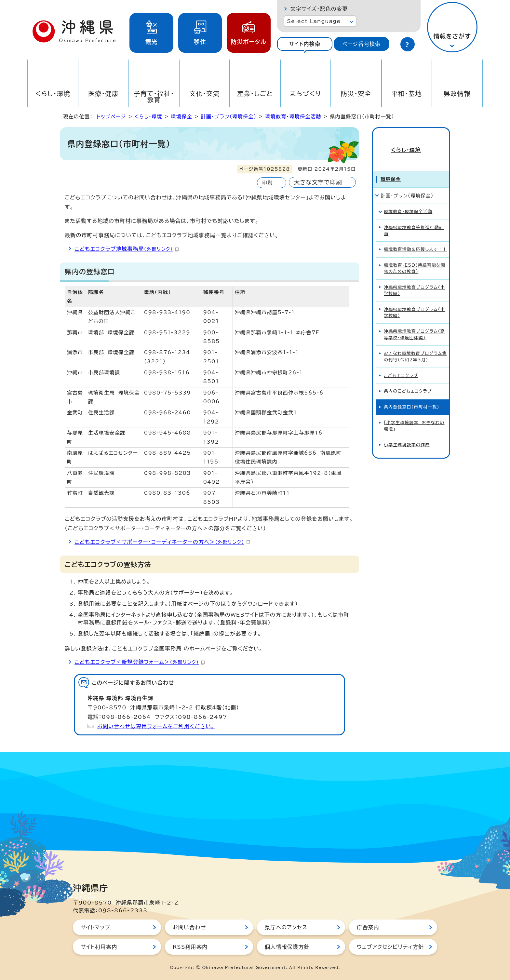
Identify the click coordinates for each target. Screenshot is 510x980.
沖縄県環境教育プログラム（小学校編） (414, 280)
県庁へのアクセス (286, 927)
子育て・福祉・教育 (154, 97)
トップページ (111, 117)
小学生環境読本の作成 (407, 434)
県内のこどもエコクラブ (408, 381)
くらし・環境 (53, 94)
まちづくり (305, 94)
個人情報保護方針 (287, 947)
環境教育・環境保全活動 (293, 117)
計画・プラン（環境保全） (228, 117)
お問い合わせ (189, 927)
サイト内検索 (305, 44)
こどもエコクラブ (401, 365)
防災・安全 (356, 94)
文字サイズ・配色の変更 (319, 9)
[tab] (305, 44)
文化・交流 (205, 94)
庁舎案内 (368, 927)
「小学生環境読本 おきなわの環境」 (414, 415)
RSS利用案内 (190, 947)
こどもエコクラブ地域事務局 (127, 249)
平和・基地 (407, 94)
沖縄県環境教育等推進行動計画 (414, 220)
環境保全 (181, 117)
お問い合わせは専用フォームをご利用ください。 (156, 726)
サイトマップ (95, 927)
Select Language (314, 21)
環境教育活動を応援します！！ (416, 239)
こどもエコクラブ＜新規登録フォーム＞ (140, 662)
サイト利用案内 (99, 947)
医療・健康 (103, 94)
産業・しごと (255, 94)
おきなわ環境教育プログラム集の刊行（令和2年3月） (415, 346)
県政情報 (457, 94)
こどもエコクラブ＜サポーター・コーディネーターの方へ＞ (162, 542)
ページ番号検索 (361, 44)
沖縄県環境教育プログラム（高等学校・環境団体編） (414, 324)
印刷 (267, 183)
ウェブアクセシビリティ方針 (390, 947)
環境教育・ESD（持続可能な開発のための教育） (415, 258)
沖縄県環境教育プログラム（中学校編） (414, 302)
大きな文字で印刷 (318, 182)
